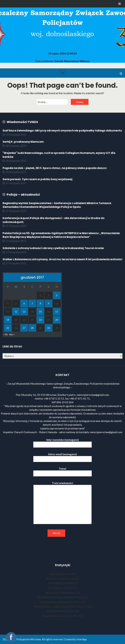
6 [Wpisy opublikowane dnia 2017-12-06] (24, 303)
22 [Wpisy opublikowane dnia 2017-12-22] (40, 320)
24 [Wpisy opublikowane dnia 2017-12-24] (57, 320)
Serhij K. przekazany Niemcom (23, 142)
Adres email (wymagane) (62, 457)
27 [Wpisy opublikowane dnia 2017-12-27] (24, 328)
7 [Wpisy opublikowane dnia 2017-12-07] (32, 303)
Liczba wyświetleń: (58, 611)
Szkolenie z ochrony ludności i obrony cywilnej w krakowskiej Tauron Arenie (53, 248)
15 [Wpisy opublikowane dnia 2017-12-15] (40, 312)
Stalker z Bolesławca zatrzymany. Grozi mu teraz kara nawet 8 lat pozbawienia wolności (62, 259)
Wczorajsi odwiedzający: (60, 592)
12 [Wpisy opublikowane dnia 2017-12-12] (16, 312)
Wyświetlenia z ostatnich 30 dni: (59, 602)
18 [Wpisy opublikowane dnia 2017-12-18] (8, 320)
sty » (12, 334)
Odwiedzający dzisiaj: (61, 583)
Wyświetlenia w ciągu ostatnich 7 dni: (59, 597)
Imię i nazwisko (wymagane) (62, 442)
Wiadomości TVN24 (22, 122)
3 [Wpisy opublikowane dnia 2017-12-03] (57, 295)
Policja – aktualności (23, 195)
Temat (62, 471)
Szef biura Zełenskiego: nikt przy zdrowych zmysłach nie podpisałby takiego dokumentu (62, 131)
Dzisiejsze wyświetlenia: (61, 579)
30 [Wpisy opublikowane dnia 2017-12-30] (49, 328)
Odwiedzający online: (62, 574)
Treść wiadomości (62, 503)
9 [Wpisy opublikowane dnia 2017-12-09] (49, 303)
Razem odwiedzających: (57, 616)
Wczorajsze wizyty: (60, 588)
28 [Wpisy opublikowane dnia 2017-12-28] (32, 328)
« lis (6, 334)
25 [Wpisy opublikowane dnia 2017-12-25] (8, 328)
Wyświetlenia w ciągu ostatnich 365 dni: (58, 607)
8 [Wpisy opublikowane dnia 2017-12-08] (40, 303)
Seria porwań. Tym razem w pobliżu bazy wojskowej (38, 179)
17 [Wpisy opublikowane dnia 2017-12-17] (57, 312)
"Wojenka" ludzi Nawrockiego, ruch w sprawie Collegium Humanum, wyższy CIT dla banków (59, 155)
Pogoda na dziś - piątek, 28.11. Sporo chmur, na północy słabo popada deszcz (55, 168)
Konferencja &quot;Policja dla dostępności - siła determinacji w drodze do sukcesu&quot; (53, 220)
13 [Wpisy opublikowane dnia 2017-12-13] (24, 312)
